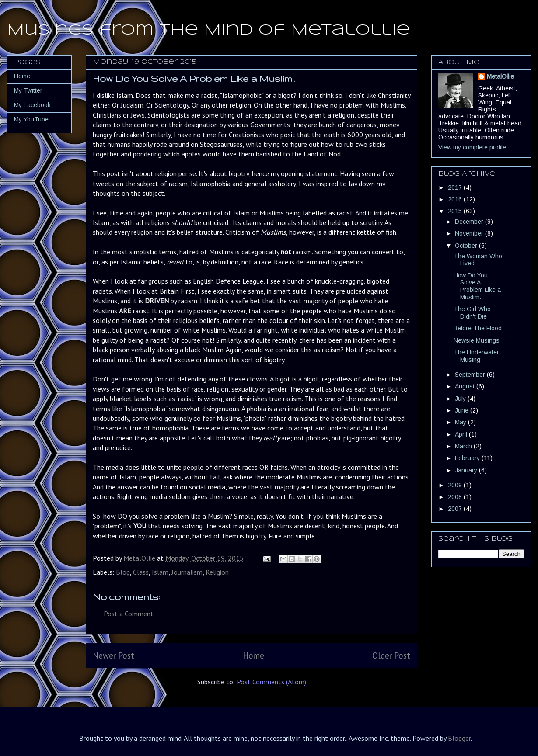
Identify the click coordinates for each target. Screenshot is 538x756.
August (466, 386)
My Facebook (32, 105)
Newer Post (114, 655)
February (468, 458)
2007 (456, 509)
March (464, 446)
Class (141, 572)
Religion (217, 572)
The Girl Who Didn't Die (472, 313)
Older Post (391, 655)
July (461, 399)
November (470, 233)
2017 (456, 187)
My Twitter (28, 90)
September (471, 375)
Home (253, 655)
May (461, 422)
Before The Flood (478, 328)
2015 (456, 211)
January (467, 470)
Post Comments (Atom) (271, 682)
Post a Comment (129, 614)
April (462, 434)
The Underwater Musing (476, 356)
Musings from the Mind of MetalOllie (208, 30)
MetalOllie (500, 76)
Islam (160, 572)
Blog (123, 572)
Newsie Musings (477, 340)
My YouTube (31, 119)
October (467, 246)
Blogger (459, 738)
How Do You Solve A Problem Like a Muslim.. (477, 286)
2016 (456, 199)
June (463, 410)
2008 (456, 497)
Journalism (187, 572)
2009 (456, 485)
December (470, 222)
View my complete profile (472, 147)
